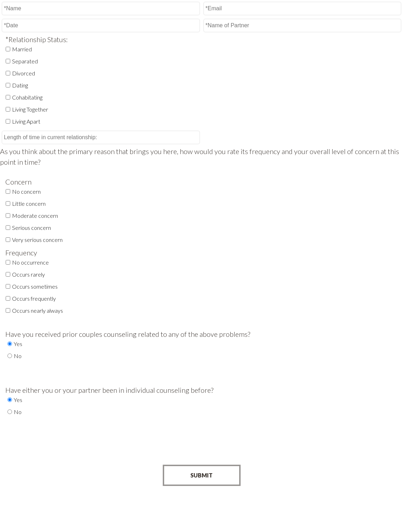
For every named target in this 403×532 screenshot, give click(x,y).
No (18, 356)
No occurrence (30, 262)
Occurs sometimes (35, 286)
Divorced (24, 73)
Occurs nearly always (38, 310)
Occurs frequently (34, 298)
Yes (18, 344)
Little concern (29, 203)
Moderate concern (35, 216)
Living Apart (26, 121)
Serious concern (31, 228)
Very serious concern (37, 240)
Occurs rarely (28, 274)
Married (22, 49)
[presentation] (202, 446)
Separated (25, 61)
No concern (26, 191)
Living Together (30, 109)
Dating (20, 85)
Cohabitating (27, 97)
